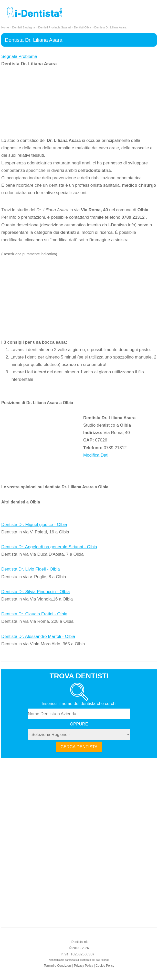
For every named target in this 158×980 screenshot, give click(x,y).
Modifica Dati (96, 455)
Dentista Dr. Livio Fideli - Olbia (31, 569)
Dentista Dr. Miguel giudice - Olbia (34, 525)
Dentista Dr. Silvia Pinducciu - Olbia (35, 592)
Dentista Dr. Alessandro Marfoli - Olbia (38, 636)
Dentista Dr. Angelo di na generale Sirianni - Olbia (49, 547)
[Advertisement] (42, 102)
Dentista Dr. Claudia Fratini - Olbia (34, 614)
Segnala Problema (19, 56)
